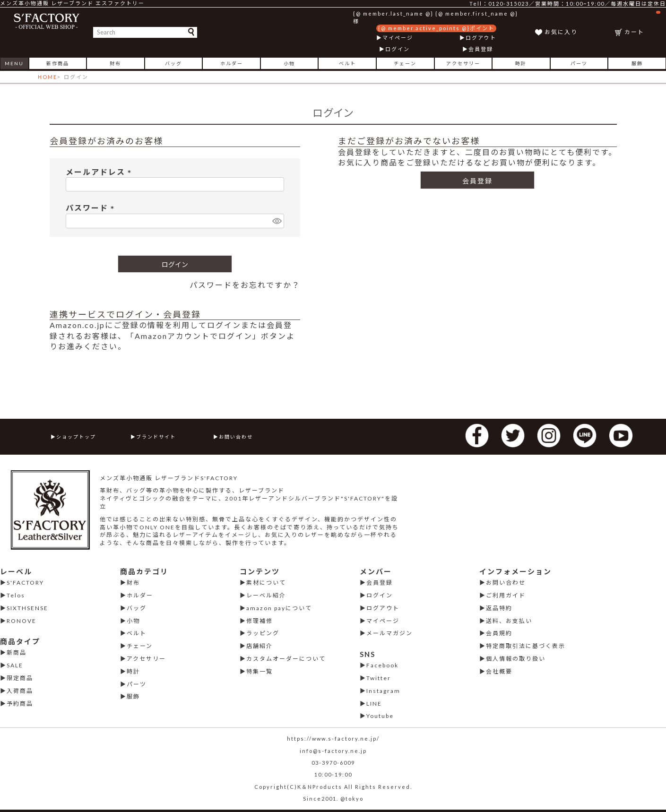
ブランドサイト (156, 437)
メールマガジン (389, 633)
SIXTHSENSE (27, 608)
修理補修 (259, 621)
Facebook (382, 665)
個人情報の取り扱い (516, 659)
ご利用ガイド (506, 595)
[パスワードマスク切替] (277, 221)
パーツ (579, 63)
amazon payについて (279, 608)
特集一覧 (259, 671)
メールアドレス (100, 172)
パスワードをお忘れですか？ (245, 285)
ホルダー (232, 63)
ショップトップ (76, 437)
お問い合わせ (236, 437)
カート (642, 23)
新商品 (17, 652)
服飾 (637, 63)
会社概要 (499, 671)
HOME (48, 77)
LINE (374, 704)
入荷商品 (20, 691)
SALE (15, 665)
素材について (266, 583)
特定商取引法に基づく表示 (526, 646)
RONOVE (22, 621)
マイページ (398, 38)
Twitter (379, 678)
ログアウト (481, 38)
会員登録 (481, 49)
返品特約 (499, 608)
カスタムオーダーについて (286, 659)
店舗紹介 (259, 646)
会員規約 (499, 633)
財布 (115, 63)
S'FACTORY (25, 583)
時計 (521, 63)
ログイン (398, 49)
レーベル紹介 (266, 595)
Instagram (383, 691)
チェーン (405, 63)
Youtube (380, 716)
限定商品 (20, 678)
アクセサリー (463, 63)
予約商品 (20, 704)
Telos (16, 595)
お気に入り (561, 32)
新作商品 (58, 63)
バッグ (173, 63)
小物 (289, 63)
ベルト (347, 63)
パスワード (92, 208)
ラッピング (263, 633)
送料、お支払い (509, 621)
